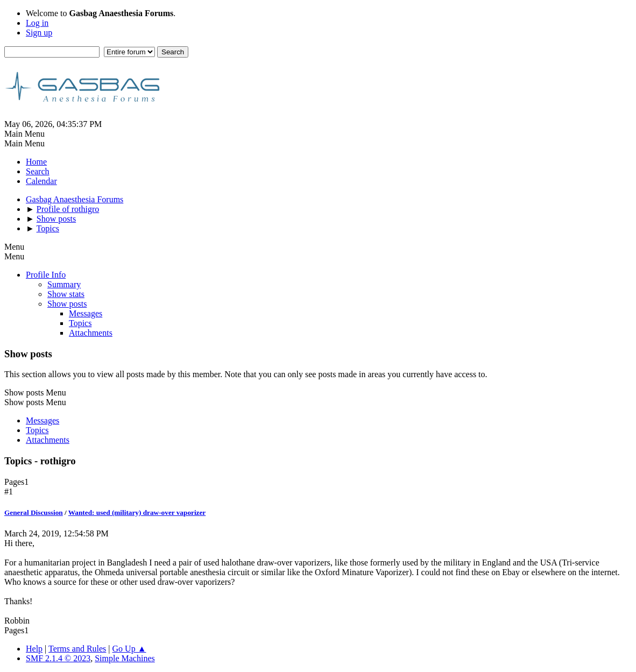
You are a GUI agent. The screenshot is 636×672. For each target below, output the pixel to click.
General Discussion (34, 512)
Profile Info (46, 275)
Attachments (91, 333)
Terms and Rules (77, 649)
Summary (64, 284)
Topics (80, 323)
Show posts (67, 304)
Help (34, 649)
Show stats (66, 294)
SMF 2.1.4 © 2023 (58, 658)
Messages (86, 313)
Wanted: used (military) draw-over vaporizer (137, 512)
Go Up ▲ (129, 649)
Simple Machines (125, 658)
